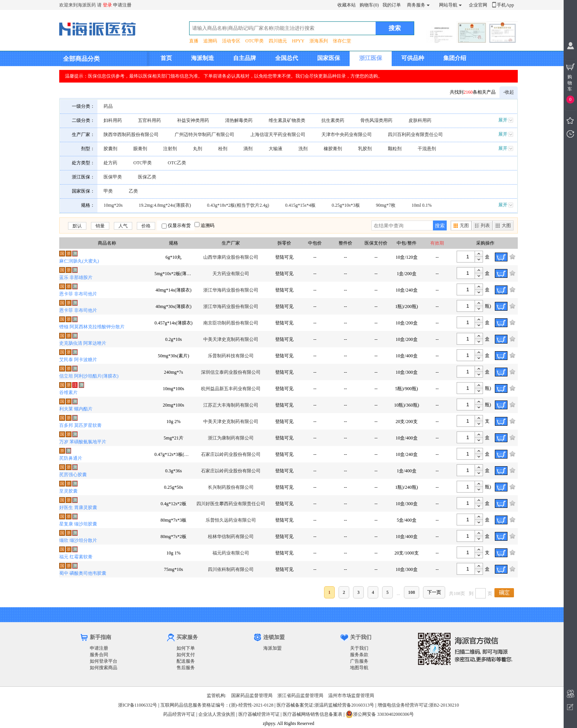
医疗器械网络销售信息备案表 (313, 714)
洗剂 (303, 149)
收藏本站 (347, 5)
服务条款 (359, 655)
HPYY (298, 41)
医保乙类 (147, 177)
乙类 (133, 191)
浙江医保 (371, 58)
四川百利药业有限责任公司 (415, 135)
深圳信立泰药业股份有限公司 (231, 372)
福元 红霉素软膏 (76, 557)
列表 (485, 225)
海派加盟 (272, 648)
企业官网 (478, 5)
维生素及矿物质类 (287, 120)
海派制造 (203, 58)
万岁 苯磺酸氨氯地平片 (83, 442)
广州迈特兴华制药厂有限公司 (204, 135)
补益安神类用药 (193, 120)
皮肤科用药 (420, 120)
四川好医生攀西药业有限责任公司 (231, 504)
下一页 (434, 592)
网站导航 (448, 5)
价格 (146, 226)
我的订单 (392, 5)
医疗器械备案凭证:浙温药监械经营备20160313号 (325, 705)
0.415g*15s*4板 (300, 205)
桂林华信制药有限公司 (231, 537)
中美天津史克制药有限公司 (231, 339)
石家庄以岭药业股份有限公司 (231, 454)
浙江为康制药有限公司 (231, 438)
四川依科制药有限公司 (231, 569)
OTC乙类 (177, 163)
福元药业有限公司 (231, 553)
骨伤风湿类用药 (376, 120)
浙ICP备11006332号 (138, 705)
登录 (107, 5)
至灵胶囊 (68, 491)
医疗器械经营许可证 (259, 714)
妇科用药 (113, 120)
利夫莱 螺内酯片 (76, 409)
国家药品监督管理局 (252, 696)
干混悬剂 (427, 149)
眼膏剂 (140, 149)
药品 (108, 106)
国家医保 (329, 58)
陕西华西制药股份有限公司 (131, 135)
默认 (77, 226)
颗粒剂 (395, 149)
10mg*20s (113, 205)
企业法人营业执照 (217, 714)
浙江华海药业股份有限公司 (231, 290)
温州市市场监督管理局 (351, 696)
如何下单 (186, 648)
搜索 (440, 226)
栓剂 (223, 149)
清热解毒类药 (239, 120)
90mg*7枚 (386, 205)
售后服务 (186, 668)
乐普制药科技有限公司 (231, 356)
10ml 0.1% (422, 205)
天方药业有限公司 (231, 274)
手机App (505, 5)
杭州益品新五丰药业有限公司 (231, 389)
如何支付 (186, 655)
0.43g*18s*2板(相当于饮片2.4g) (238, 205)
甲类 (108, 191)
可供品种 (413, 58)
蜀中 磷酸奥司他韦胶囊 (83, 573)
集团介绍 (455, 58)
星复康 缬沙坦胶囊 (78, 524)
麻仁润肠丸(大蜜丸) (79, 261)
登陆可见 (284, 257)
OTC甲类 (254, 41)
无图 (464, 225)
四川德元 (278, 41)
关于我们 (359, 648)
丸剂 (198, 149)
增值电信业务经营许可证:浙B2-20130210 (418, 705)
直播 (194, 41)
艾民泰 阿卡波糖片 (78, 360)
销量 (100, 226)
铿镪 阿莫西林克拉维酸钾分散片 (92, 327)
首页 (166, 58)
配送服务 (186, 661)
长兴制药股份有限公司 (231, 487)
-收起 (509, 92)
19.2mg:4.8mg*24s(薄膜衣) (165, 205)
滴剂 (248, 149)
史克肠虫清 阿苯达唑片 (83, 343)
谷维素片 (68, 392)
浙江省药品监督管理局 (300, 696)
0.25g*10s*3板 (346, 205)
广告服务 (359, 661)
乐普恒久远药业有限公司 (231, 520)
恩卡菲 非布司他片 (78, 294)
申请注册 (122, 5)
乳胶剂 (365, 149)
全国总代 (287, 58)
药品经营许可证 (179, 714)
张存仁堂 (342, 41)
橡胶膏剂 (333, 149)
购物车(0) (369, 5)
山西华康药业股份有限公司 (231, 257)
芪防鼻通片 (71, 458)
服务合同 (99, 655)
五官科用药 (149, 120)
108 (412, 592)
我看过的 (570, 134)
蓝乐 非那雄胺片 (76, 277)
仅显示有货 (179, 225)
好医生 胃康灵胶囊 (78, 507)
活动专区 (231, 41)
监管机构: (216, 696)
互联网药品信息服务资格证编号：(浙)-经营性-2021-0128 (217, 705)
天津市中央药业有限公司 (347, 135)
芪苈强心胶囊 (73, 475)
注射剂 (170, 149)
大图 (506, 225)
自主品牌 (245, 58)
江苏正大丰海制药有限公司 (231, 405)
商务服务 (416, 5)
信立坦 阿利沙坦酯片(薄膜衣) (89, 376)
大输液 (276, 149)
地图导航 (359, 668)
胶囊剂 (110, 149)
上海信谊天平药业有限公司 (278, 135)
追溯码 (210, 41)
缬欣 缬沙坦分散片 (78, 540)
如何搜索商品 (104, 668)
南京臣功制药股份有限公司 (231, 323)
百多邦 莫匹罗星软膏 (80, 425)
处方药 (110, 163)
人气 (123, 226)
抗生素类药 (333, 120)
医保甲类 (113, 177)
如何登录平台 (104, 661)
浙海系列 (319, 41)
